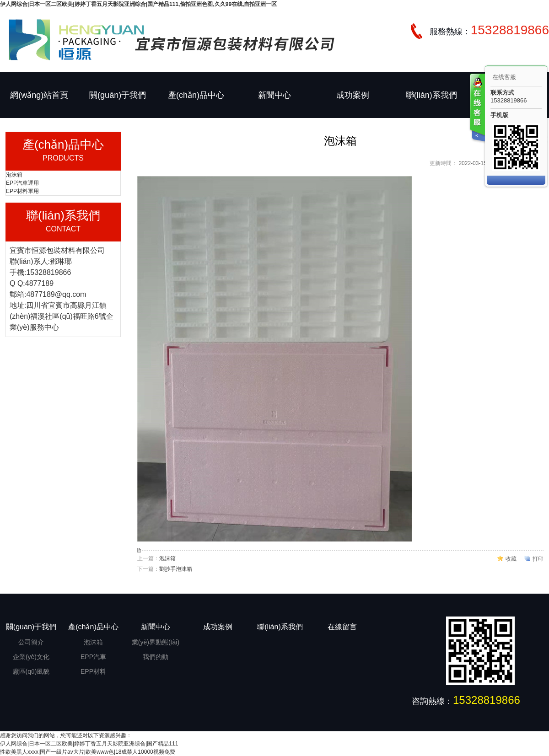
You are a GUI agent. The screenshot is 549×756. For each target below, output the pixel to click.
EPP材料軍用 (22, 191)
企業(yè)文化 (31, 657)
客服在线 (477, 109)
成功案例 (353, 95)
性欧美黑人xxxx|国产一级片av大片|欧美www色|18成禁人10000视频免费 (88, 752)
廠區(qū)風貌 (31, 671)
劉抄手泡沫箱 (176, 569)
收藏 (511, 559)
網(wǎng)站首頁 (39, 95)
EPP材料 (93, 671)
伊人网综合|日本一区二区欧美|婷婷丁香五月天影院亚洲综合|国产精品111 (89, 744)
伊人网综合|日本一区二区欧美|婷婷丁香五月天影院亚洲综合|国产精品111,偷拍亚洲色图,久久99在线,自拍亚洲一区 (138, 4)
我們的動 (156, 657)
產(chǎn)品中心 (196, 95)
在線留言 (342, 627)
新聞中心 (274, 95)
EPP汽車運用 (22, 183)
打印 (538, 559)
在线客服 (504, 77)
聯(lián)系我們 (431, 95)
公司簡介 (31, 642)
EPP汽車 (93, 657)
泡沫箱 (14, 175)
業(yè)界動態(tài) (156, 642)
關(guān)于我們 (118, 95)
